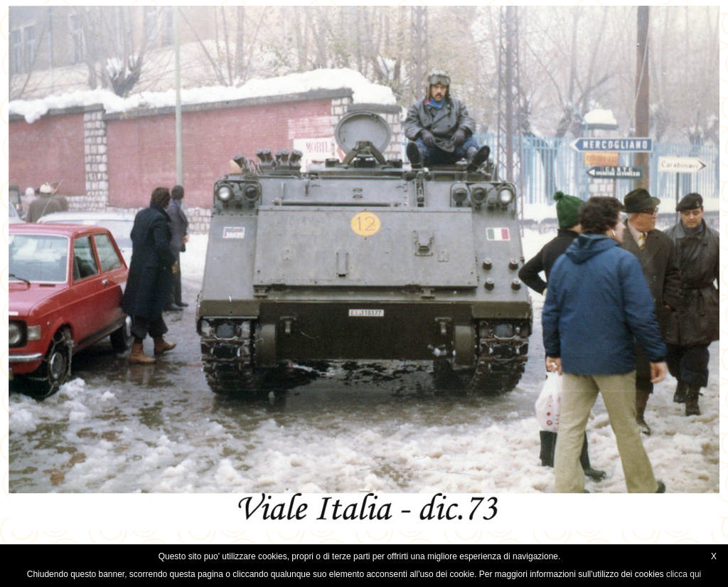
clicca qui (684, 574)
